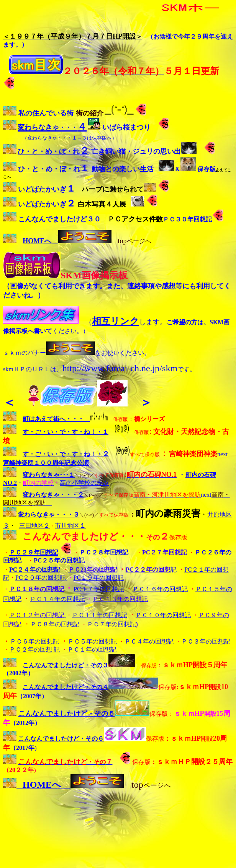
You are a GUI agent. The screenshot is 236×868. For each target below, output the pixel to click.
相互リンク (116, 321)
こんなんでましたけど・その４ (66, 687)
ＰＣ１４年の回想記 (57, 599)
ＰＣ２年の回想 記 (34, 649)
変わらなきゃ (36, 514)
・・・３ (67, 514)
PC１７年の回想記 (99, 589)
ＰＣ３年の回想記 (206, 641)
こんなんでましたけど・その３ (66, 665)
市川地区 (70, 526)
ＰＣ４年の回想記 (149, 641)
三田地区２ (34, 526)
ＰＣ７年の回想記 (111, 624)
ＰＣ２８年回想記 (104, 552)
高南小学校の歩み (84, 483)
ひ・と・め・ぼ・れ (53, 151)
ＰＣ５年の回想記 (92, 641)
